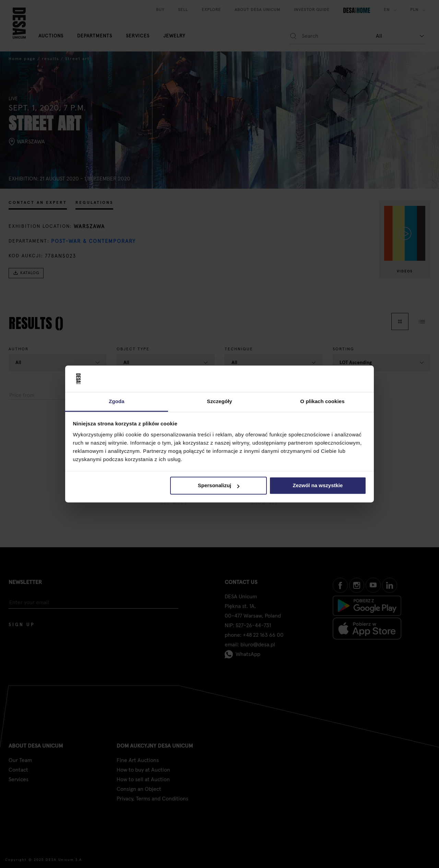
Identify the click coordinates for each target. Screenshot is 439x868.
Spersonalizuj (219, 486)
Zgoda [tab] (117, 401)
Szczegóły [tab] (219, 401)
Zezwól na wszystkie (318, 486)
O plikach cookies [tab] (322, 401)
